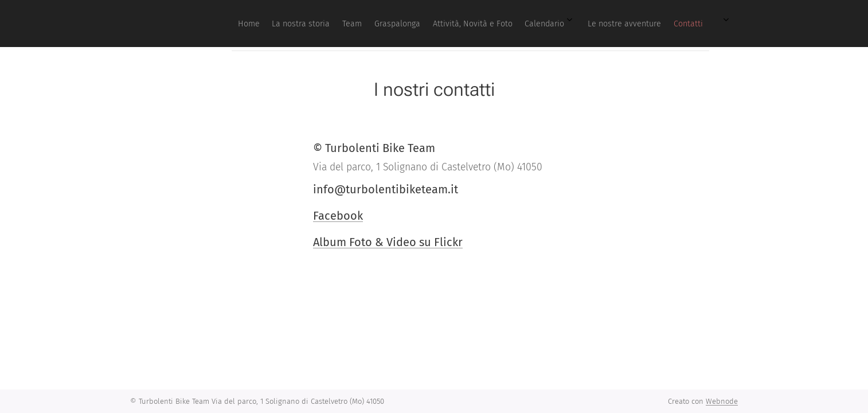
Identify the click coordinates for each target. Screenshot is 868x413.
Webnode (722, 401)
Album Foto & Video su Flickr (388, 242)
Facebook (338, 216)
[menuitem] (554, 24)
